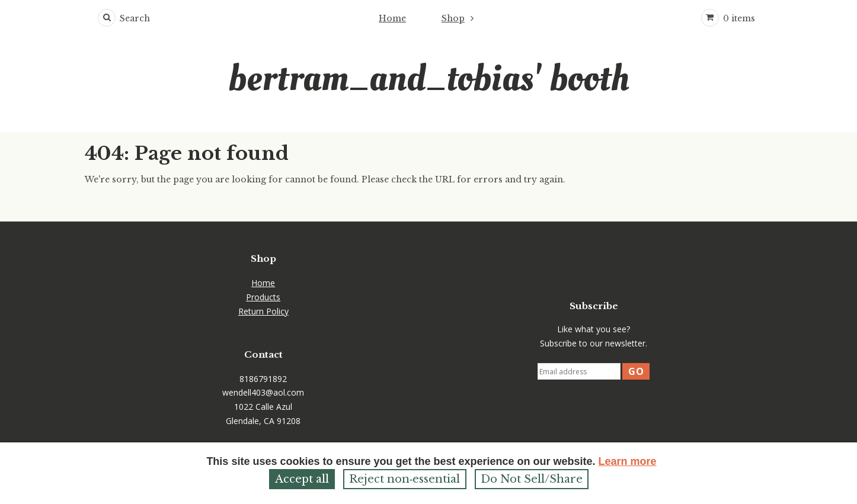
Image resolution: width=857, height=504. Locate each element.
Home (392, 18)
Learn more (628, 461)
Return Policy (263, 311)
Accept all (302, 479)
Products (263, 297)
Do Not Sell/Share (532, 479)
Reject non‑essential (405, 479)
